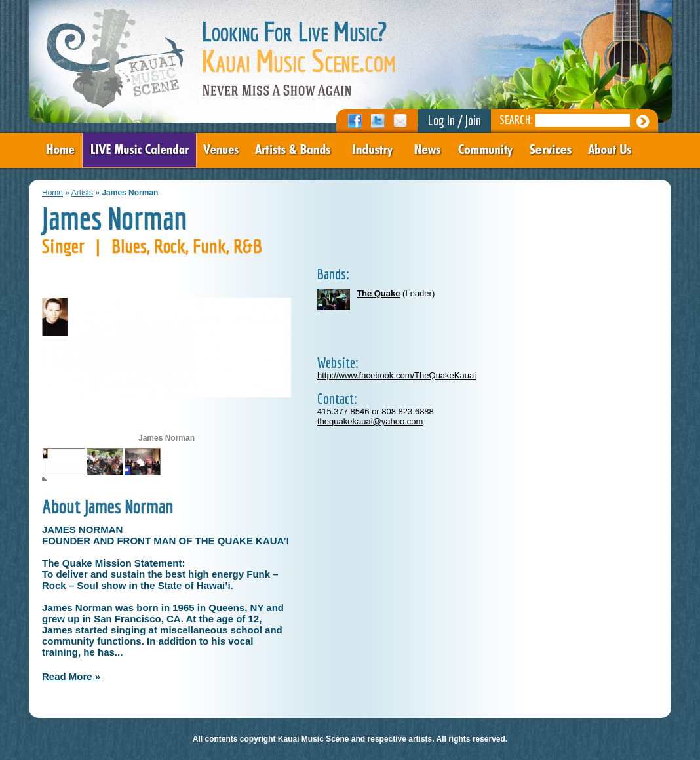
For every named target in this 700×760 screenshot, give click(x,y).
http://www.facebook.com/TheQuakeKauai (397, 375)
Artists (82, 193)
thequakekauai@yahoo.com (370, 421)
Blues (129, 246)
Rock (170, 246)
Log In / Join (455, 120)
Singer (63, 246)
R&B (248, 246)
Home (52, 193)
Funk (209, 246)
